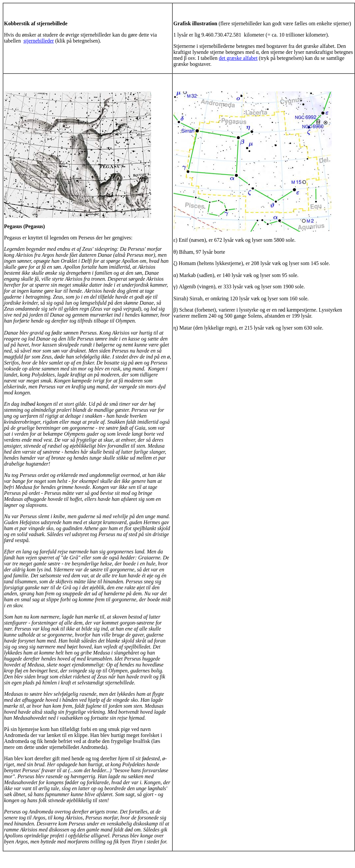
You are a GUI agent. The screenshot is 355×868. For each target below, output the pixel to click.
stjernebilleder (39, 41)
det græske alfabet (238, 58)
